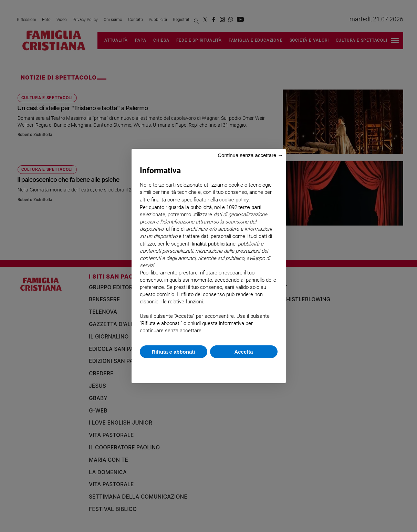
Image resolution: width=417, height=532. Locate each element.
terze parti (250, 207)
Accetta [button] (243, 352)
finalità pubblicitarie (214, 244)
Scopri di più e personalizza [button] (209, 367)
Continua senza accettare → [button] (250, 155)
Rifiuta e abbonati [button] (174, 352)
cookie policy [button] (234, 200)
